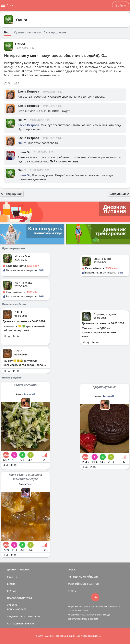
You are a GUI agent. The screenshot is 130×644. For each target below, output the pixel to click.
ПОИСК (72, 570)
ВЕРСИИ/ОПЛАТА (17, 609)
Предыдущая (12, 194)
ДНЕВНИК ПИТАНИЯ (18, 570)
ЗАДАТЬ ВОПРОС (16, 616)
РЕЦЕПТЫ (12, 577)
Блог (7, 32)
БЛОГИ (11, 584)
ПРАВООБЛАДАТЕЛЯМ (19, 598)
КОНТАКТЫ (34, 616)
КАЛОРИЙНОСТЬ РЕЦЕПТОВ (83, 584)
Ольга (22, 20)
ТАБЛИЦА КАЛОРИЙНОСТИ (83, 577)
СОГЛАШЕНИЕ (15, 624)
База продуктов (55, 32)
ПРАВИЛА (29, 624)
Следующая (119, 194)
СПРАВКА (12, 605)
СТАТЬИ (11, 591)
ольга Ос (24, 152)
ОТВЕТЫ (72, 591)
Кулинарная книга (27, 32)
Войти (121, 5)
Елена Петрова (28, 91)
